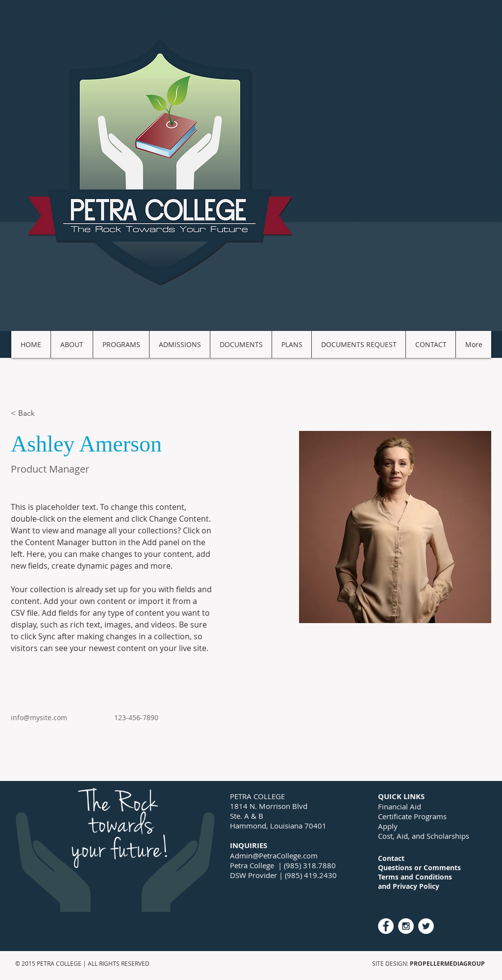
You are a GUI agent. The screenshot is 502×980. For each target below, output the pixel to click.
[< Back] (30, 414)
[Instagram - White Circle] (406, 926)
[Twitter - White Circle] (426, 926)
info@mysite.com (39, 717)
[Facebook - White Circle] (386, 926)
